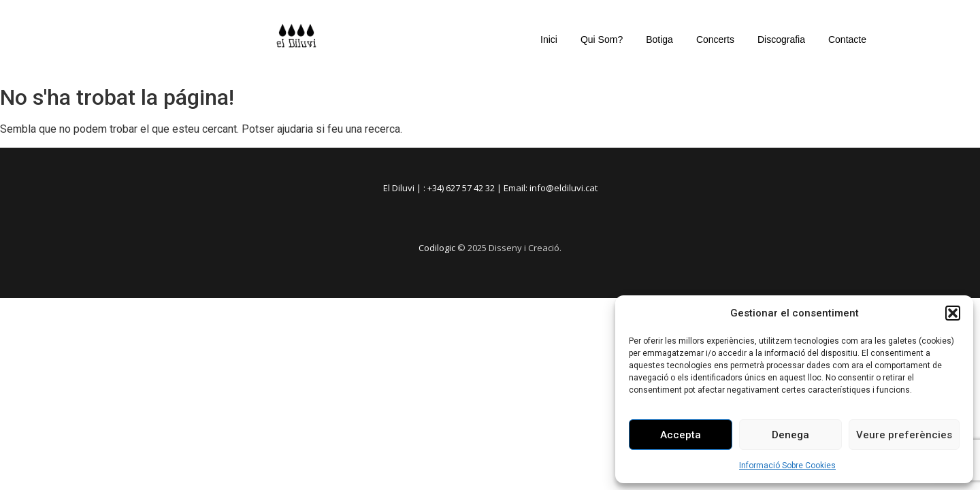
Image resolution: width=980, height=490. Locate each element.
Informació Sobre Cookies (787, 465)
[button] (953, 313)
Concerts (715, 39)
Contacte (847, 39)
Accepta (681, 435)
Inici (549, 39)
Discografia (781, 39)
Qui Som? (602, 39)
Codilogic (437, 248)
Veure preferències (904, 435)
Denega (790, 435)
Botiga (659, 39)
